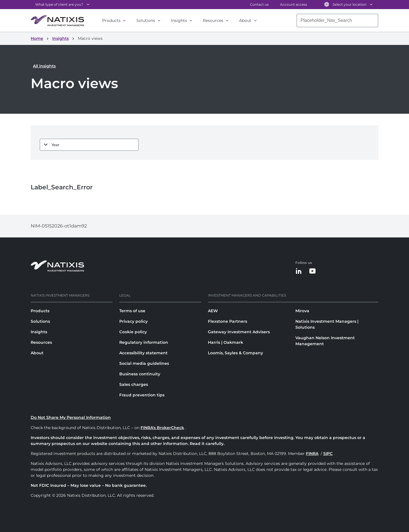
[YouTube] (312, 271)
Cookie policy (133, 332)
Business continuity (140, 374)
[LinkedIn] (299, 271)
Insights (179, 20)
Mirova (302, 311)
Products (111, 20)
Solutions (146, 20)
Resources (213, 20)
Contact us (259, 4)
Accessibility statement (143, 353)
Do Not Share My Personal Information (71, 417)
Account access (294, 4)
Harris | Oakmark (226, 342)
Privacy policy (133, 321)
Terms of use (132, 311)
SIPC (328, 454)
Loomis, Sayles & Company (235, 353)
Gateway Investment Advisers (239, 332)
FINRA (312, 454)
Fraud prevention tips (142, 395)
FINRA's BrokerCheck (162, 428)
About (245, 20)
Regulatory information (144, 342)
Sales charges (134, 384)
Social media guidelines (144, 363)
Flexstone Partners (228, 321)
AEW (213, 311)
